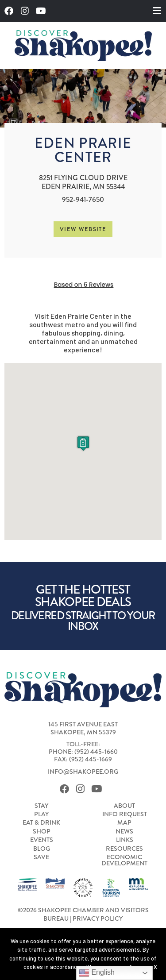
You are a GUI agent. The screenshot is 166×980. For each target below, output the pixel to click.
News (124, 832)
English (97, 973)
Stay (41, 806)
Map (124, 823)
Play (41, 814)
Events (42, 840)
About (124, 806)
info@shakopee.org (83, 772)
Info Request (125, 814)
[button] (83, 443)
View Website (83, 229)
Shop (42, 832)
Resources (124, 849)
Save (41, 857)
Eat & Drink (41, 823)
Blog (42, 849)
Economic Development (124, 861)
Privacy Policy (98, 919)
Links (125, 840)
